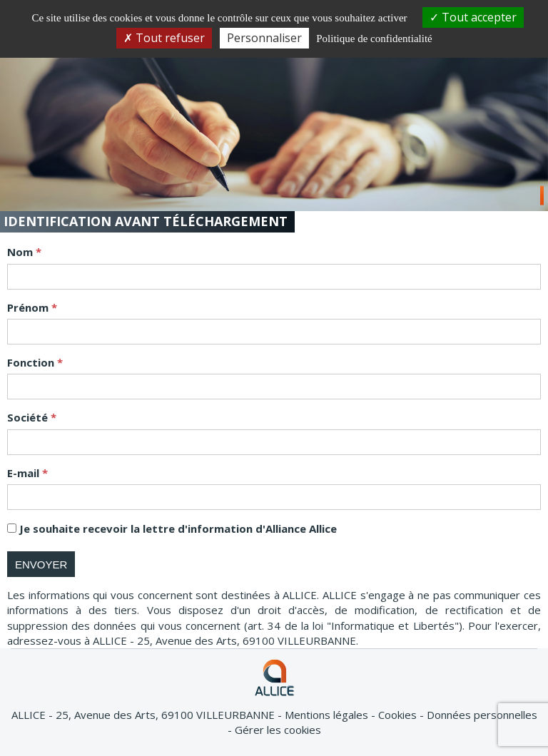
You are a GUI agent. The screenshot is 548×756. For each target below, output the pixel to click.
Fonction (32, 362)
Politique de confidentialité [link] (374, 39)
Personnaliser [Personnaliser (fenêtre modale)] (264, 38)
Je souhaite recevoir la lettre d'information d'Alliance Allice (178, 528)
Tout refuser (164, 38)
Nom (21, 252)
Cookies (399, 715)
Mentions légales (328, 715)
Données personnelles (482, 715)
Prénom (29, 307)
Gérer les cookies (278, 730)
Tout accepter (473, 17)
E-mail (25, 473)
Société (29, 417)
